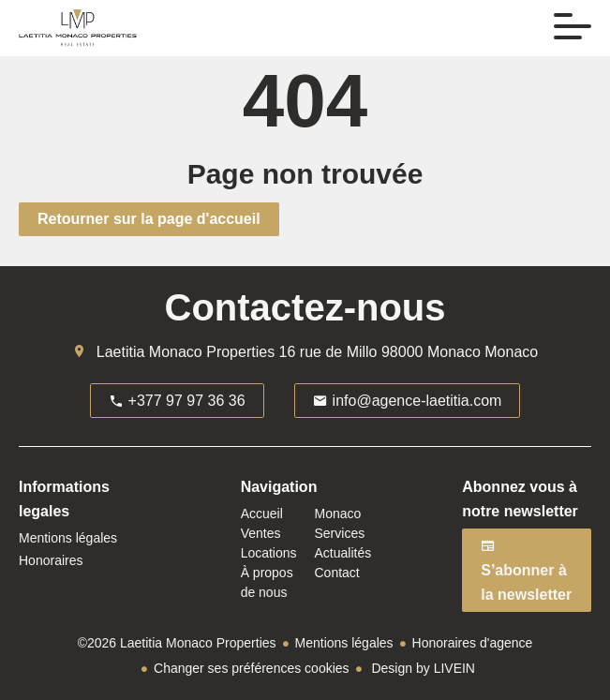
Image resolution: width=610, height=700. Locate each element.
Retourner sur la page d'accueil (149, 219)
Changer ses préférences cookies (252, 668)
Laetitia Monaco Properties (186, 352)
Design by (422, 668)
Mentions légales (344, 643)
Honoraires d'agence (473, 643)
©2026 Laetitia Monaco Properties (177, 643)
